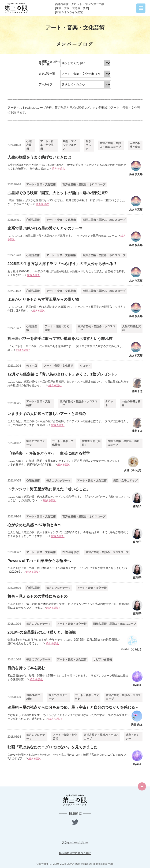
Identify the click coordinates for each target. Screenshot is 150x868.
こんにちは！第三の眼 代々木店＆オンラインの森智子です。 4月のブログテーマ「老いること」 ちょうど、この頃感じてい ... (69, 499)
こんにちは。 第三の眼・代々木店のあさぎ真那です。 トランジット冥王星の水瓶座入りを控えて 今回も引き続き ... (67, 309)
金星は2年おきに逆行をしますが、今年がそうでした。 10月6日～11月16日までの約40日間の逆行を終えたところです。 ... (63, 641)
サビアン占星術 (103, 659)
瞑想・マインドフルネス (70, 145)
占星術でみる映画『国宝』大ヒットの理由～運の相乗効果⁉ (58, 193)
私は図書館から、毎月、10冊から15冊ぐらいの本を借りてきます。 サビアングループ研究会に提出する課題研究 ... (68, 677)
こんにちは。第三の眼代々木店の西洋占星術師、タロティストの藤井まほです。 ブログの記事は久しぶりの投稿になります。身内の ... (68, 423)
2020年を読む (71, 552)
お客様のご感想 (33, 697)
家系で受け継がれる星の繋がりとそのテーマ (45, 228)
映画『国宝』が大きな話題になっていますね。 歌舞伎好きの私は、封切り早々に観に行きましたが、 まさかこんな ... (66, 202)
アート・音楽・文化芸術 (47, 145)
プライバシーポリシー (75, 842)
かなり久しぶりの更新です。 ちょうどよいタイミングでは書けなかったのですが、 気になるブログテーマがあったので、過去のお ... (69, 717)
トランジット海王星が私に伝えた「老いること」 (49, 489)
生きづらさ (88, 145)
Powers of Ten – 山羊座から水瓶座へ (39, 561)
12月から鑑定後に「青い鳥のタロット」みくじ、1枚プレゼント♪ (62, 374)
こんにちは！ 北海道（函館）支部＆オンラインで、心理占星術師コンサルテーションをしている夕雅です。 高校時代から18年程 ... (64, 463)
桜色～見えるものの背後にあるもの (37, 596)
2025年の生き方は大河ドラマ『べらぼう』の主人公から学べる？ (62, 264)
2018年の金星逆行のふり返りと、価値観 (42, 632)
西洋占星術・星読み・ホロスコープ (110, 145)
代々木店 (32, 366)
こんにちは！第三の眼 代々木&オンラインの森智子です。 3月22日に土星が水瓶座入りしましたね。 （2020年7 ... (69, 570)
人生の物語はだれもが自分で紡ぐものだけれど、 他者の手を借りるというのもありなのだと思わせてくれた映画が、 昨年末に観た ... (67, 167)
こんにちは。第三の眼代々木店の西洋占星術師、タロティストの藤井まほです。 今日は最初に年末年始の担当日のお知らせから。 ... (68, 383)
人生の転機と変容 (135, 145)
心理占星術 (29, 145)
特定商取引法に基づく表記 (75, 853)
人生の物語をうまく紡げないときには (39, 157)
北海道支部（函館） (91, 443)
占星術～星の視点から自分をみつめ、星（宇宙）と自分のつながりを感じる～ (73, 707)
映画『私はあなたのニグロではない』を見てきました (52, 747)
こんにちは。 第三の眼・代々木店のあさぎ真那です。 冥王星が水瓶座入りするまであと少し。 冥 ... (66, 348)
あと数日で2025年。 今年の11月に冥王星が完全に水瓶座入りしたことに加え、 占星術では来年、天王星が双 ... (67, 273)
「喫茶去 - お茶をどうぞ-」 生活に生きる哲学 (49, 453)
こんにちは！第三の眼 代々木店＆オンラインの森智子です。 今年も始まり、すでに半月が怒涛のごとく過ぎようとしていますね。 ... (68, 534)
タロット (85, 366)
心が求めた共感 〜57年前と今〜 (34, 525)
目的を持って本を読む (26, 668)
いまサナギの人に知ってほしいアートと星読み (47, 414)
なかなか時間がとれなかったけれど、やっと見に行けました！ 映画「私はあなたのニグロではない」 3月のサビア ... (69, 757)
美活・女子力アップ (125, 481)
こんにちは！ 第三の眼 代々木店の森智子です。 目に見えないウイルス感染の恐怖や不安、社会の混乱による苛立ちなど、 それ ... (69, 606)
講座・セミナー (132, 737)
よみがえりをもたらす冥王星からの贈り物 (43, 299)
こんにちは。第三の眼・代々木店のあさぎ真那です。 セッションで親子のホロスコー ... (67, 238)
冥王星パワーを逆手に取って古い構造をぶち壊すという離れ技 (60, 339)
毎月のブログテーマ (36, 443)
